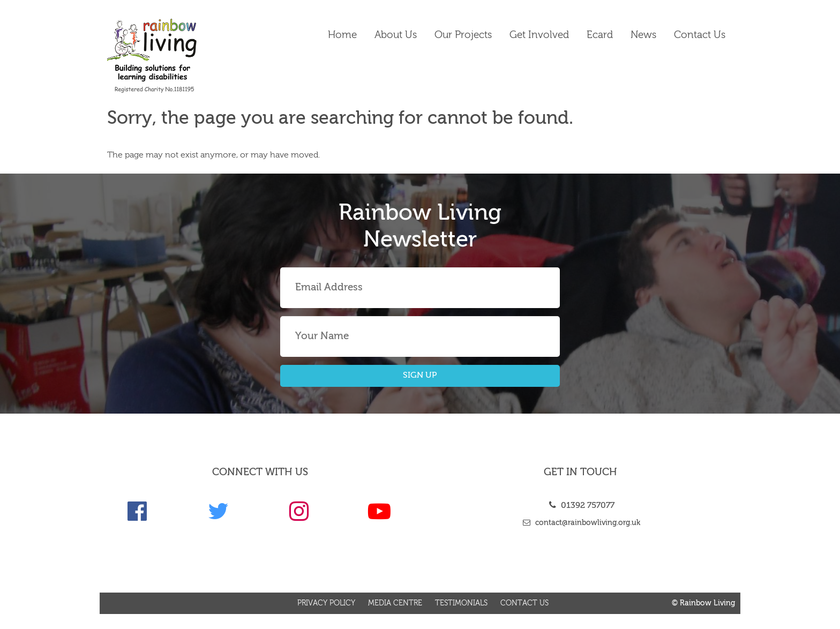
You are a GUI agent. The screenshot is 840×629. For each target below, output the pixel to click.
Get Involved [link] (539, 35)
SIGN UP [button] (420, 376)
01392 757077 (580, 506)
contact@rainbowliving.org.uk (580, 523)
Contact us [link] (700, 35)
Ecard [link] (600, 35)
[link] (180, 56)
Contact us (524, 603)
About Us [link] (396, 35)
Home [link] (342, 35)
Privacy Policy (326, 603)
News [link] (643, 35)
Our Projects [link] (463, 35)
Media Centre (395, 603)
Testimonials (461, 603)
